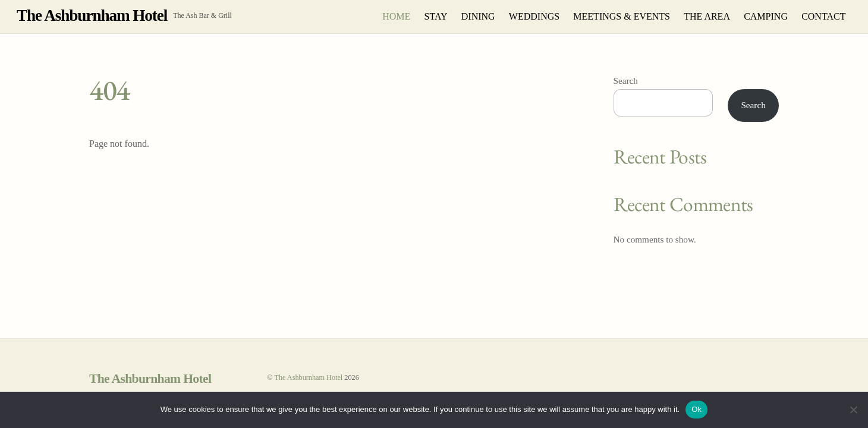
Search (626, 81)
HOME (396, 16)
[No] (853, 410)
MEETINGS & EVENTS (622, 16)
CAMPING (766, 16)
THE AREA (707, 16)
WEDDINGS (534, 16)
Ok (696, 409)
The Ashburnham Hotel (308, 377)
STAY (436, 16)
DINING (478, 16)
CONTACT (823, 16)
